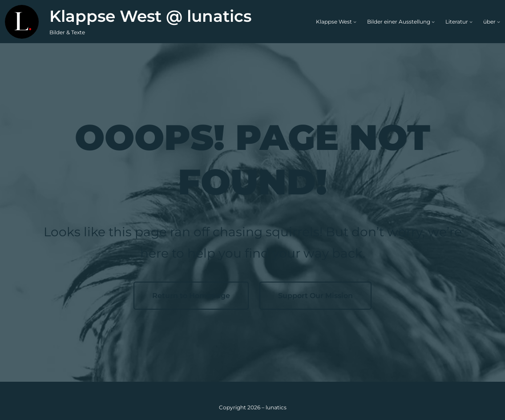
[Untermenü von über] (499, 22)
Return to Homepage (191, 296)
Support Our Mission (315, 296)
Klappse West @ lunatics (150, 16)
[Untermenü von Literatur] (471, 22)
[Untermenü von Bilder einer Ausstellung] (433, 22)
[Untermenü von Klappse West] (355, 22)
